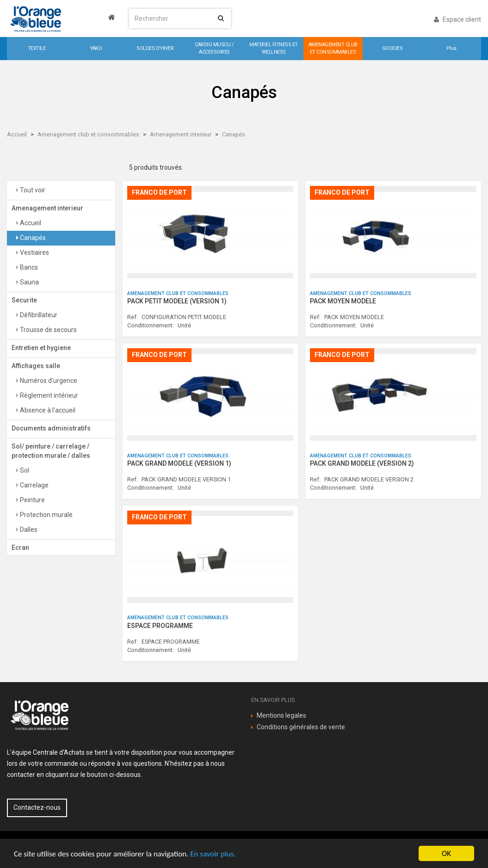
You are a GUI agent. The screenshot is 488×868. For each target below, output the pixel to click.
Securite (24, 300)
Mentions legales (281, 715)
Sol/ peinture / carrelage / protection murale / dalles (51, 451)
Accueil (17, 134)
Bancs (28, 267)
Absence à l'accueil (47, 410)
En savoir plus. (213, 854)
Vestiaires (34, 252)
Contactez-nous (37, 807)
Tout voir (32, 190)
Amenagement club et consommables (88, 134)
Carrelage (34, 485)
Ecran (20, 548)
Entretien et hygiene (41, 348)
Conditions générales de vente (301, 727)
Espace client (457, 19)
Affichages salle (36, 366)
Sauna (29, 282)
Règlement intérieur (48, 395)
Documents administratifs (51, 428)
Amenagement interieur (181, 134)
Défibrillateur (38, 315)
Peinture (32, 500)
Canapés (234, 134)
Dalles (28, 529)
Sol (24, 470)
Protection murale (46, 515)
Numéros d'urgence (48, 381)
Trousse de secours (48, 330)
